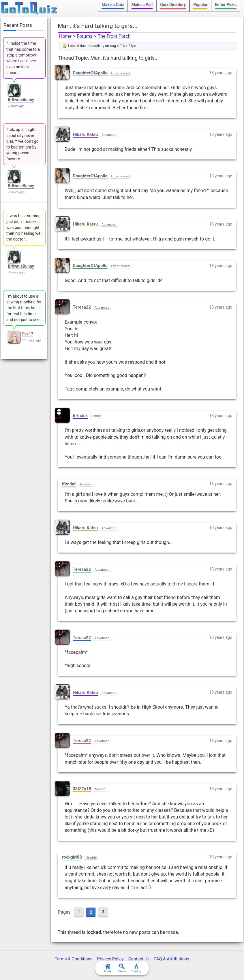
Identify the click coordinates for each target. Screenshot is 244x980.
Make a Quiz (113, 5)
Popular (200, 5)
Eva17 (28, 334)
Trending (136, 968)
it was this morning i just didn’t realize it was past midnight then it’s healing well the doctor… (24, 227)
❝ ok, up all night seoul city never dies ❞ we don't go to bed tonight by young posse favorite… (22, 144)
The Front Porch (114, 36)
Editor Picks (226, 5)
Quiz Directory (173, 5)
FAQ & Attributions (172, 959)
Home (65, 36)
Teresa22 (82, 307)
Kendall (69, 484)
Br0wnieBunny (21, 99)
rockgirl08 (72, 857)
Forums (85, 36)
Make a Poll (142, 5)
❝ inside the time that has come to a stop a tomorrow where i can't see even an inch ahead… (23, 58)
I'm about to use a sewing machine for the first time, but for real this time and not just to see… (24, 308)
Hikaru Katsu (85, 134)
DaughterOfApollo (90, 73)
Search (122, 968)
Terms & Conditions (74, 959)
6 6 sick (80, 416)
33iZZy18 (82, 789)
